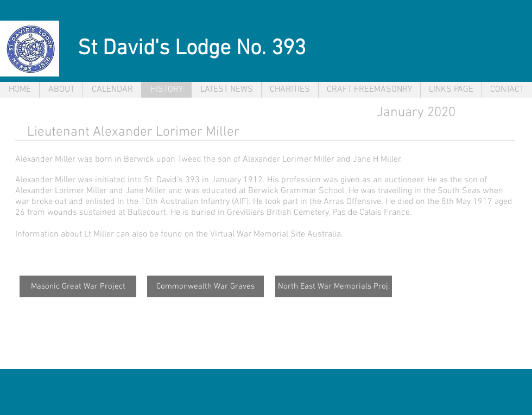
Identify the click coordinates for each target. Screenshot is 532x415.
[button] (226, 90)
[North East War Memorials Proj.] (334, 286)
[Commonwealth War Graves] (205, 286)
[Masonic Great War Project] (78, 286)
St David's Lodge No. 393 (192, 49)
